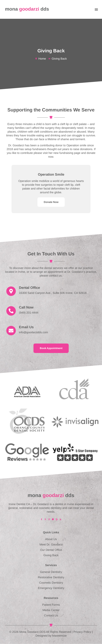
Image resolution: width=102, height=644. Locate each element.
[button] (96, 9)
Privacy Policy (82, 632)
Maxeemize (59, 636)
